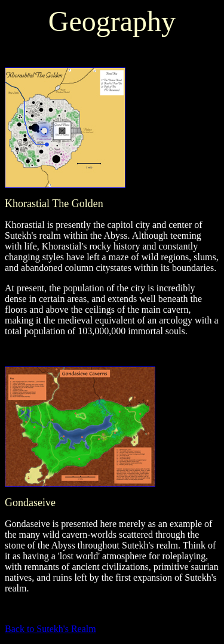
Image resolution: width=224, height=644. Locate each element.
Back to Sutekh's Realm (50, 629)
